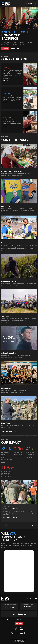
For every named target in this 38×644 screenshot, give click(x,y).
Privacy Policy (16, 641)
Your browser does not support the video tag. (19, 18)
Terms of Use (22, 641)
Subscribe (19, 623)
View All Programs (9, 431)
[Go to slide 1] (33, 525)
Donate (29, 4)
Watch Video (15, 48)
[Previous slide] (3, 525)
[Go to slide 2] (35, 525)
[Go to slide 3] (36, 525)
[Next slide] (6, 525)
